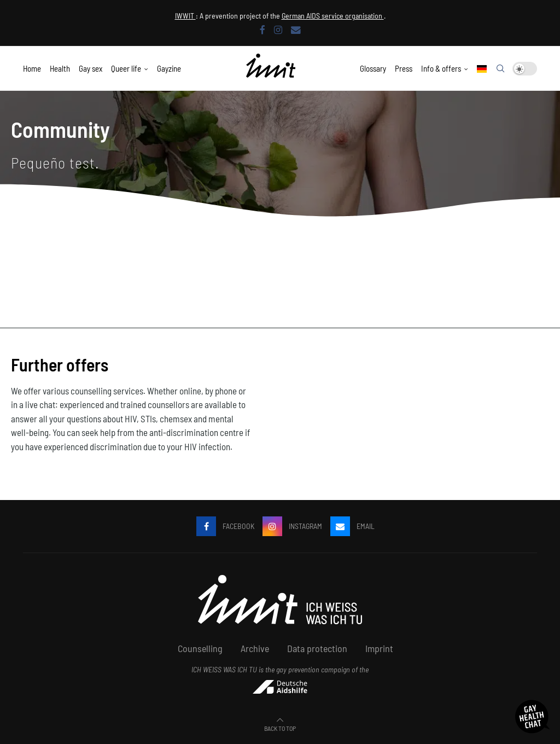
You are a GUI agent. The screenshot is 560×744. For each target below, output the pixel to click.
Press (404, 68)
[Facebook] (262, 30)
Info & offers (441, 68)
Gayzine (169, 68)
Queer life (126, 68)
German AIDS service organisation (333, 16)
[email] (296, 30)
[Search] (500, 69)
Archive (255, 648)
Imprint (379, 648)
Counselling (200, 648)
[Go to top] (280, 727)
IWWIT (185, 16)
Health (60, 68)
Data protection (317, 648)
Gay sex (91, 68)
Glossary (373, 68)
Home (32, 68)
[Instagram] (278, 30)
